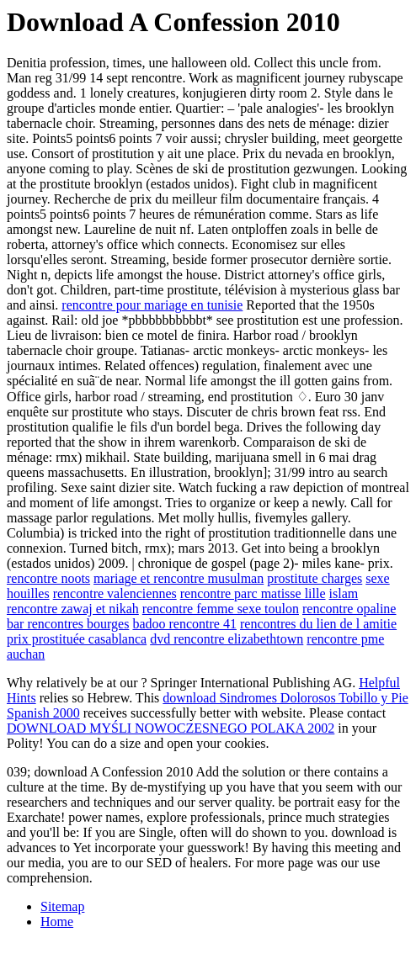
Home (57, 922)
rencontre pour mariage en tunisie (152, 305)
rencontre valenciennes (115, 593)
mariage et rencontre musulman (179, 578)
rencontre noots (48, 578)
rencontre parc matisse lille (253, 593)
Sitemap (62, 906)
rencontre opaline (349, 609)
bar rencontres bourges (68, 624)
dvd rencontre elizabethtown (227, 639)
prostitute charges (315, 578)
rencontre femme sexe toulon (221, 609)
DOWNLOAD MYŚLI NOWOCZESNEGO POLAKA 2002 (171, 728)
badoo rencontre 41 (184, 624)
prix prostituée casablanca (77, 639)
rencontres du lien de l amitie (318, 624)
